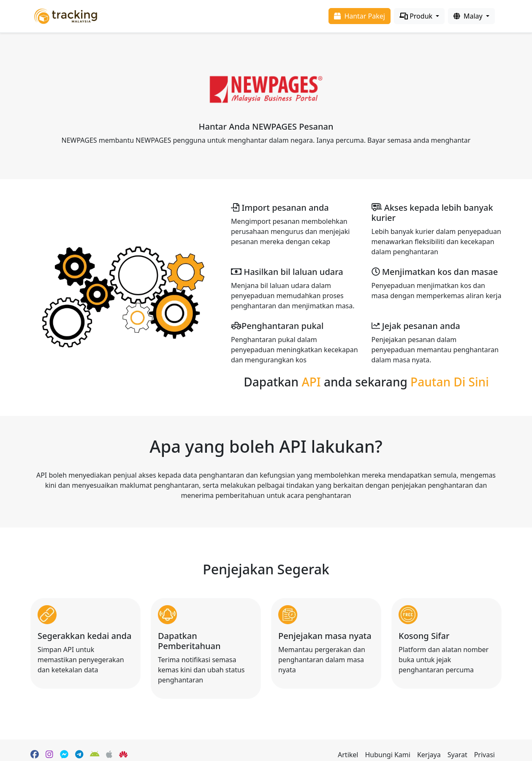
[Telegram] (79, 755)
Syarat (457, 755)
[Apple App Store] (109, 755)
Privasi (484, 755)
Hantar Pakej (360, 16)
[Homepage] (66, 15)
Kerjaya (429, 755)
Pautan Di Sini (450, 382)
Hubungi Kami (387, 755)
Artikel (348, 755)
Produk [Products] (417, 16)
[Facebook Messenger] (64, 755)
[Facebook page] (35, 755)
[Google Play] (95, 755)
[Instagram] (49, 755)
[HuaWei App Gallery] (123, 755)
